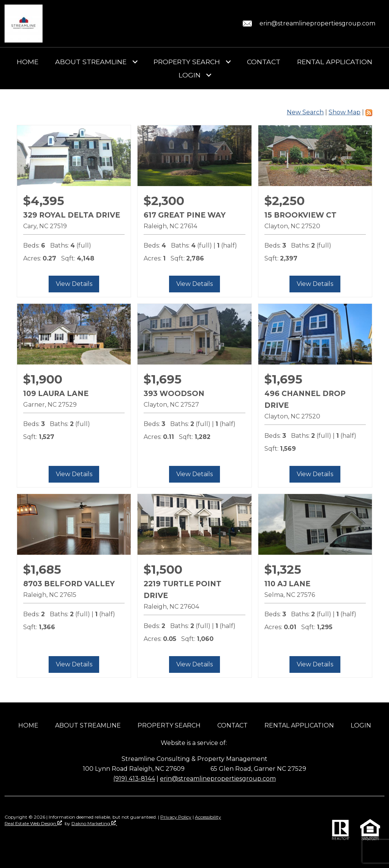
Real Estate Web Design (33, 823)
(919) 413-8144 (134, 779)
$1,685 (42, 570)
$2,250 (285, 201)
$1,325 (283, 570)
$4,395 (44, 201)
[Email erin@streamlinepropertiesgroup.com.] (308, 24)
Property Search (169, 725)
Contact (264, 62)
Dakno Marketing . (94, 823)
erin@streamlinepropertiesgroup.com (218, 779)
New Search (305, 112)
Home (28, 62)
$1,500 (163, 570)
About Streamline (88, 725)
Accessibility (208, 817)
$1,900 (43, 379)
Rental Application (335, 62)
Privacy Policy (176, 817)
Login (361, 725)
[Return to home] (24, 24)
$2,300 (164, 201)
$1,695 (163, 379)
